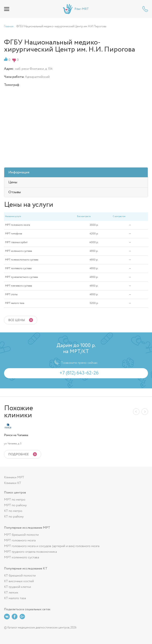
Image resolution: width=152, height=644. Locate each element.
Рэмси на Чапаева (16, 435)
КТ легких (11, 593)
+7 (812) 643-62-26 (145, 9)
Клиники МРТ (14, 477)
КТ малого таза (15, 598)
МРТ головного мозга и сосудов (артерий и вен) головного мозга (52, 546)
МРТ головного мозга (20, 540)
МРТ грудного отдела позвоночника (30, 552)
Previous (136, 412)
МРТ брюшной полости (21, 535)
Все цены (17, 320)
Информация (19, 172)
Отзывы (15, 192)
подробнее (19, 454)
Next (145, 412)
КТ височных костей (19, 581)
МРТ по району (15, 505)
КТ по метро (13, 511)
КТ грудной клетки (18, 587)
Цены (13, 182)
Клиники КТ (13, 483)
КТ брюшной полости (20, 576)
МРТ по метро (15, 500)
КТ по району (14, 517)
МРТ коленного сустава (22, 557)
